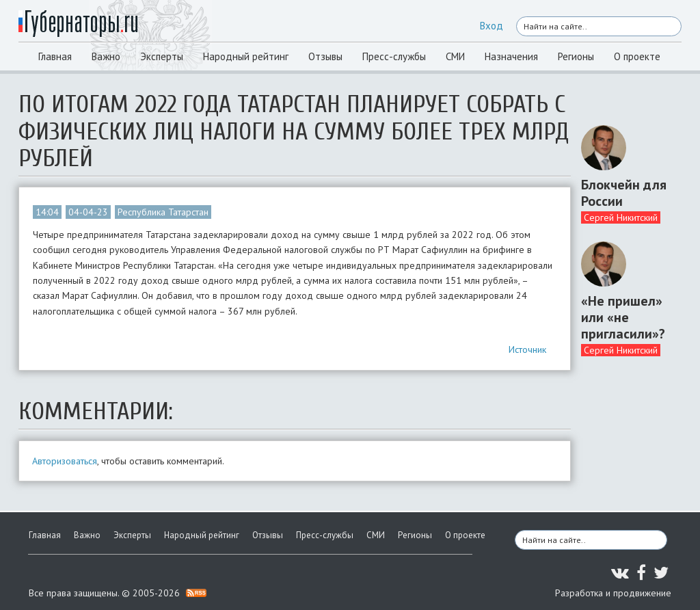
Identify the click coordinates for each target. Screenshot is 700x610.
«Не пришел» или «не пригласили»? (623, 317)
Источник (527, 349)
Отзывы (325, 56)
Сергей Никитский (621, 217)
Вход (492, 26)
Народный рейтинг (246, 56)
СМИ (455, 56)
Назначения (511, 56)
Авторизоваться (65, 461)
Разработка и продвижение (613, 593)
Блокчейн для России (624, 193)
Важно (106, 56)
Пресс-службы (394, 56)
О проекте (637, 56)
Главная (55, 56)
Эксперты (162, 56)
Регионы (576, 56)
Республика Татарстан (163, 212)
